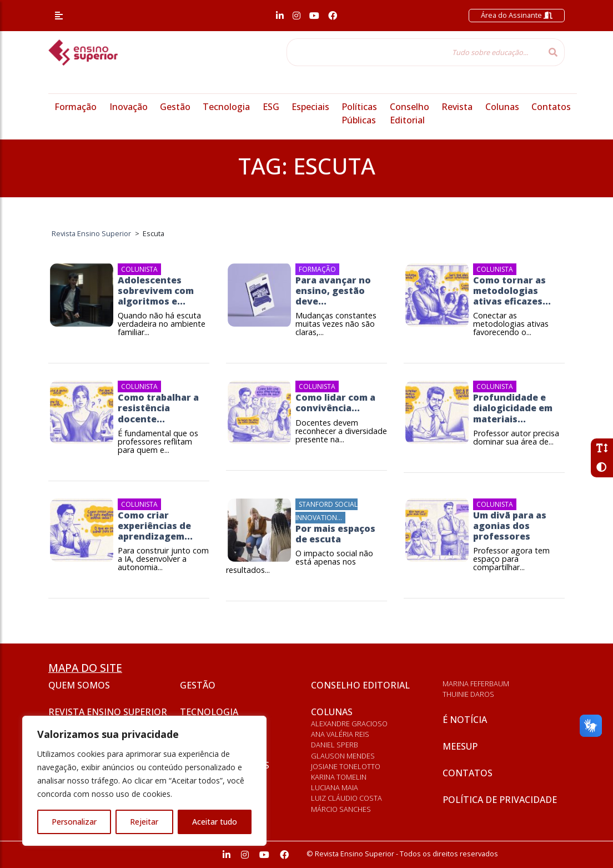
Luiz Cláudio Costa (346, 798)
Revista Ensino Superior (108, 712)
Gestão (175, 107)
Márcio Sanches (341, 809)
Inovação (129, 107)
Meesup (460, 746)
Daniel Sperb (335, 745)
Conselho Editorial (360, 685)
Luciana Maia (335, 787)
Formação (76, 107)
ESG (271, 107)
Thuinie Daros (468, 694)
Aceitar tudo (215, 822)
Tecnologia (226, 107)
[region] (144, 781)
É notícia (465, 720)
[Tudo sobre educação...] (414, 52)
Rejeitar (144, 822)
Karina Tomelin (339, 777)
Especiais (310, 107)
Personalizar (74, 822)
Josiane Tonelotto (346, 766)
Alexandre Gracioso (349, 724)
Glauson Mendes (343, 756)
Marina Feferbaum (476, 684)
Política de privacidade (500, 800)
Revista (457, 107)
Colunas (502, 107)
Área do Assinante (517, 15)
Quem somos (79, 685)
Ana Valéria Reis (340, 734)
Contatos (551, 107)
